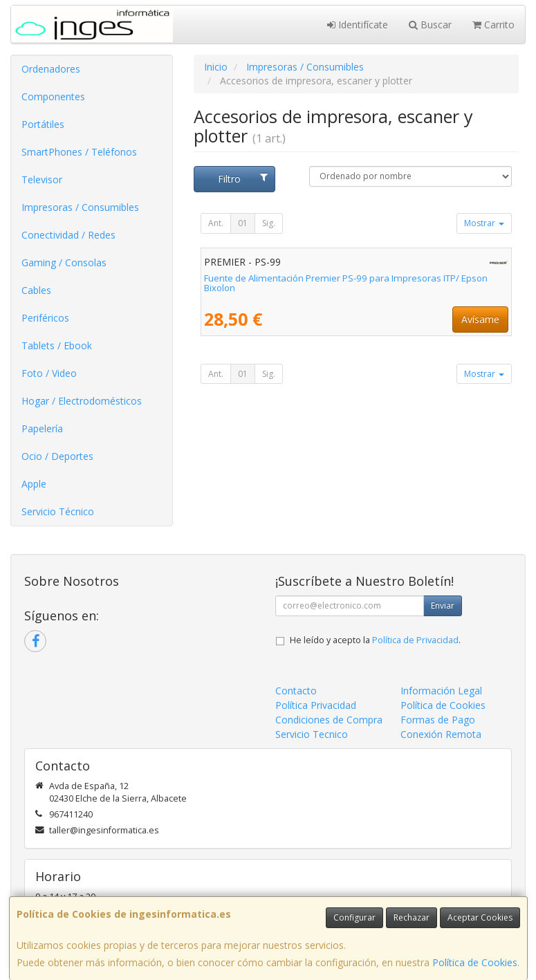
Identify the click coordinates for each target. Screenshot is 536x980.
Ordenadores (51, 69)
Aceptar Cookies (480, 917)
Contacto (296, 691)
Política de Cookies (475, 962)
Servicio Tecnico (312, 734)
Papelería (42, 428)
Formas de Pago (438, 720)
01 (243, 223)
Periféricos (45, 318)
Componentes (53, 96)
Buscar (430, 25)
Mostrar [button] (484, 223)
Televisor (42, 179)
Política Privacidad (316, 705)
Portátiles (43, 124)
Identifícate (358, 25)
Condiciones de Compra (329, 720)
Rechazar (412, 917)
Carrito (493, 25)
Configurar (354, 917)
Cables (36, 290)
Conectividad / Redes (68, 235)
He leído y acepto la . (375, 640)
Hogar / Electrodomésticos (82, 401)
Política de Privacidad (415, 640)
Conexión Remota (441, 734)
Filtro (243, 179)
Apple (34, 484)
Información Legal (441, 691)
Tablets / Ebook (57, 345)
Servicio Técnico (58, 511)
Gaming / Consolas (64, 262)
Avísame (480, 319)
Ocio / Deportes (57, 456)
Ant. (216, 223)
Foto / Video (49, 373)
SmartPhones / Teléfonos (79, 152)
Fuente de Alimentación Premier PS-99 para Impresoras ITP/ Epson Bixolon (346, 283)
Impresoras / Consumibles (80, 207)
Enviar (443, 605)
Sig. (269, 223)
